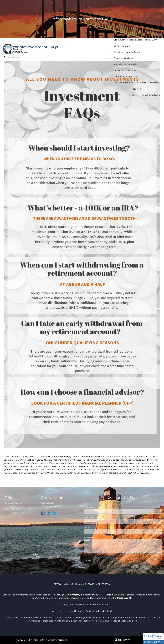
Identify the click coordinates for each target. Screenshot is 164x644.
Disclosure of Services (125, 70)
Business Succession (148, 83)
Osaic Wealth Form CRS (82, 589)
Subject (98, 527)
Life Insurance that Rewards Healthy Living (136, 40)
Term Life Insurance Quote (127, 52)
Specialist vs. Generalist (125, 64)
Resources (135, 89)
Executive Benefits (123, 83)
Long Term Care (122, 46)
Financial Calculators (149, 95)
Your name (99, 507)
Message (98, 537)
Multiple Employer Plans (126, 77)
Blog (132, 95)
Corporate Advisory (123, 58)
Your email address (103, 517)
